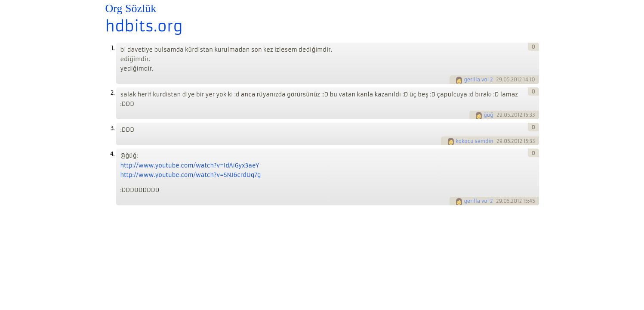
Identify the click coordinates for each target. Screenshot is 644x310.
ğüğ (488, 115)
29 (499, 80)
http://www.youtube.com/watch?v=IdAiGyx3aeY (190, 166)
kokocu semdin (474, 141)
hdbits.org (144, 26)
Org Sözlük (131, 8)
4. (112, 154)
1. (113, 48)
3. (112, 128)
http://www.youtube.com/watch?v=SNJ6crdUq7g (191, 175)
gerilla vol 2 (478, 80)
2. (112, 93)
